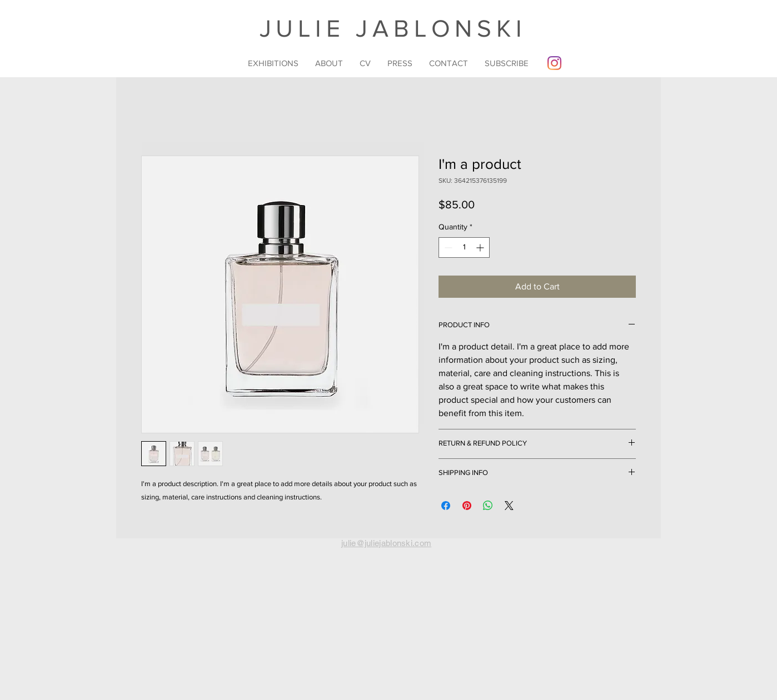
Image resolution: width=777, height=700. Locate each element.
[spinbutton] (464, 247)
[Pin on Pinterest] (467, 506)
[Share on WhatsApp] (488, 506)
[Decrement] (447, 247)
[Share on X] (509, 506)
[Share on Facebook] (446, 506)
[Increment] (481, 247)
